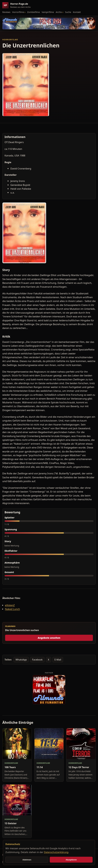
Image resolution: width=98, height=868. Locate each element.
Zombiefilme (34, 12)
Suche (68, 12)
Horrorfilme (18, 12)
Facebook (37, 660)
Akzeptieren (71, 860)
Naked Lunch (12, 609)
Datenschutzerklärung (56, 852)
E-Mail (58, 660)
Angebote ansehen (49, 638)
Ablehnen (27, 860)
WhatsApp (21, 660)
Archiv (59, 12)
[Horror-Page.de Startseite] (18, 5)
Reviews (6, 12)
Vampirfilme (48, 12)
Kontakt (77, 12)
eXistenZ (10, 605)
